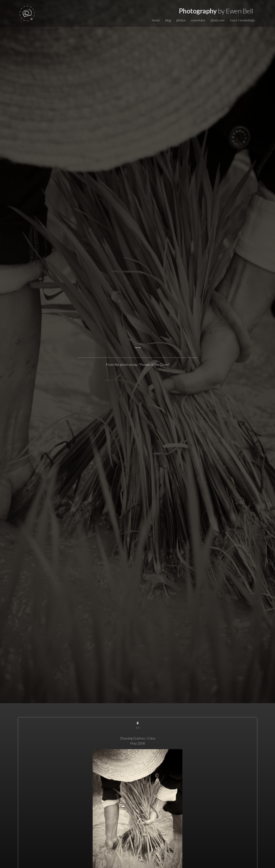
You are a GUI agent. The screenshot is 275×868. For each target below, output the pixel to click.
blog (168, 20)
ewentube (198, 20)
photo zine (218, 20)
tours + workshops (242, 20)
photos (181, 20)
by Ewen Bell (216, 11)
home (156, 20)
